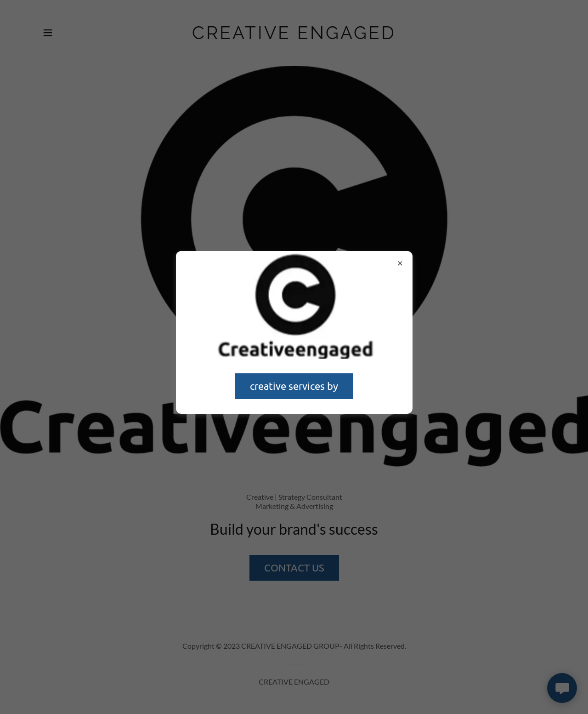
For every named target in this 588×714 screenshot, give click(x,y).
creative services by (294, 386)
